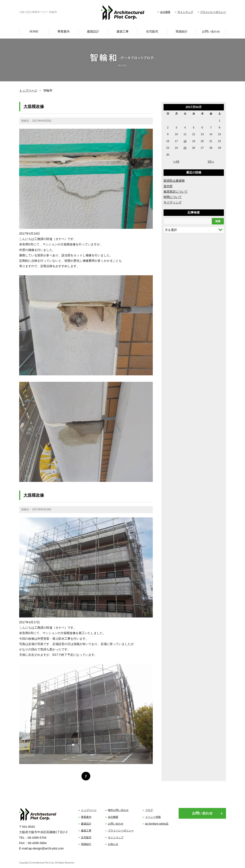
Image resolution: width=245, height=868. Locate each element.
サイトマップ (185, 12)
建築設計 (93, 32)
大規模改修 (34, 106)
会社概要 (165, 12)
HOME (34, 32)
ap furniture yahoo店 (157, 824)
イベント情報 (153, 817)
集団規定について (176, 192)
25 (185, 148)
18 (185, 141)
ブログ (149, 810)
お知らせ (113, 844)
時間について (173, 197)
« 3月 (176, 162)
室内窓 (168, 186)
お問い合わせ (211, 32)
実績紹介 (182, 32)
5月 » (211, 162)
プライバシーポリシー (213, 12)
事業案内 (64, 32)
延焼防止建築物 (174, 181)
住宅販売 (152, 32)
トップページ (28, 90)
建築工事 (123, 32)
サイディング (173, 202)
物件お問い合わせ (118, 810)
